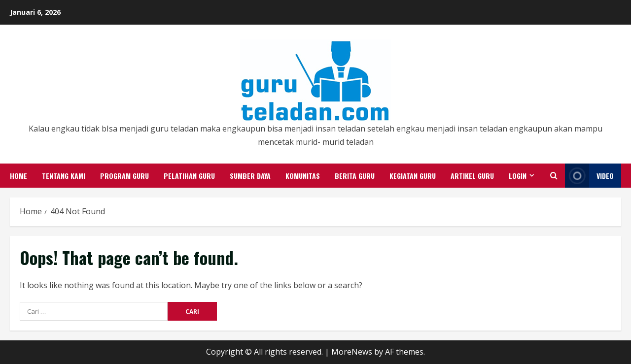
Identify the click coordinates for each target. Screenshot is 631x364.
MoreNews (352, 352)
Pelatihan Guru (189, 176)
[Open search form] (554, 176)
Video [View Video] (589, 176)
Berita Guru (355, 176)
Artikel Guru (472, 176)
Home (18, 176)
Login (518, 176)
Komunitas (303, 176)
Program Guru (124, 176)
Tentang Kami (64, 176)
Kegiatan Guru (413, 176)
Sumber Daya (250, 176)
